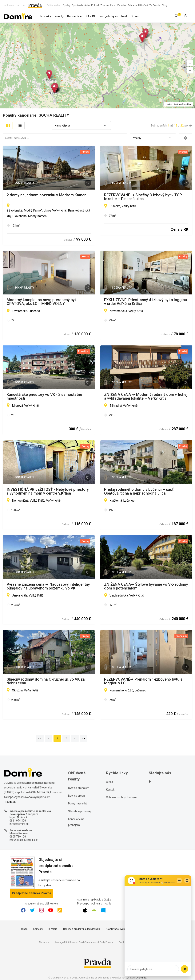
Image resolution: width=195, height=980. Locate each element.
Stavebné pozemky (80, 811)
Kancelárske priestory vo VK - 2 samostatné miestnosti (44, 396)
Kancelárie (75, 16)
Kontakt (111, 790)
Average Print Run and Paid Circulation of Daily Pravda (84, 942)
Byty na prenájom (79, 788)
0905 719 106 (18, 837)
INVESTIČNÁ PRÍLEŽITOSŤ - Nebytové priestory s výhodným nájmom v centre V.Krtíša (48, 491)
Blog (164, 5)
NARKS (90, 16)
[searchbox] (65, 138)
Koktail (95, 5)
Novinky (46, 16)
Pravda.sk (10, 802)
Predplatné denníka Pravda (32, 893)
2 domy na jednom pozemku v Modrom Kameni (47, 195)
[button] (190, 63)
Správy (67, 5)
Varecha (122, 5)
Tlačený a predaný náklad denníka (81, 929)
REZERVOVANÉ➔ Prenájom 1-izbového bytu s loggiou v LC (143, 681)
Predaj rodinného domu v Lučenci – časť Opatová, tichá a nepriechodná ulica (139, 491)
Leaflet (169, 104)
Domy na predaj (78, 803)
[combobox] (81, 126)
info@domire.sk (19, 824)
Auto (87, 5)
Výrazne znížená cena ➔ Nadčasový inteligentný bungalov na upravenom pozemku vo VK (48, 586)
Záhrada (132, 5)
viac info (142, 978)
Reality (59, 16)
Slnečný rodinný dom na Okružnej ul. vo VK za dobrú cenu (46, 681)
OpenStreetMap (184, 104)
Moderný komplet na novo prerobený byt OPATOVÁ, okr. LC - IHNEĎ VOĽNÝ (41, 302)
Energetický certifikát (113, 16)
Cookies (123, 942)
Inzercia (53, 929)
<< (40, 738)
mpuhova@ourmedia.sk (24, 840)
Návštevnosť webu (116, 929)
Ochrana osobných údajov (122, 797)
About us (44, 942)
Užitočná (143, 5)
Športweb (77, 5)
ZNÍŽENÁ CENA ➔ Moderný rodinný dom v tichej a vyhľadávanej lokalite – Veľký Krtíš (146, 396)
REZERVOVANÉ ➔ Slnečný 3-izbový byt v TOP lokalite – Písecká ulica (143, 197)
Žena (113, 5)
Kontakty (38, 929)
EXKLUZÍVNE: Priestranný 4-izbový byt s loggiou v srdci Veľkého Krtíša (146, 302)
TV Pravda (155, 5)
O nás (135, 16)
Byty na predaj (77, 796)
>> (84, 738)
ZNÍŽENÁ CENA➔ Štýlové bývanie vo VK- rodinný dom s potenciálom (146, 586)
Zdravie (104, 5)
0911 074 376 (18, 821)
